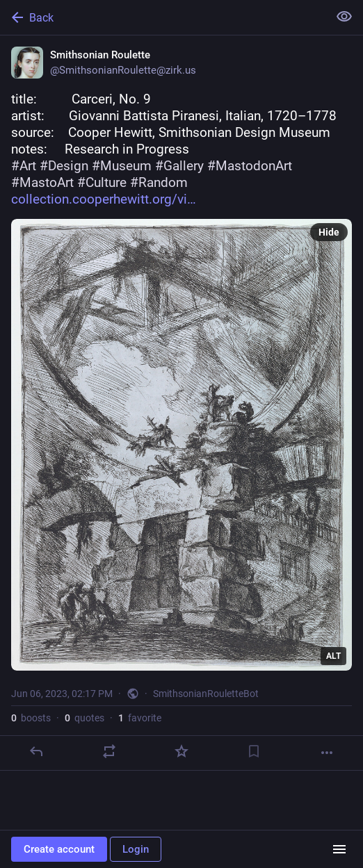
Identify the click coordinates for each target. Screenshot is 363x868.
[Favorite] (181, 751)
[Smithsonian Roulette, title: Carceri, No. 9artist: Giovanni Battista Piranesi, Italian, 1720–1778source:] (181, 403)
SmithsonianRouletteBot (206, 694)
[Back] (163, 17)
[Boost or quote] (109, 751)
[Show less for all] (344, 17)
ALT (333, 656)
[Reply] (36, 751)
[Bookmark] (254, 751)
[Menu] (339, 849)
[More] (327, 753)
